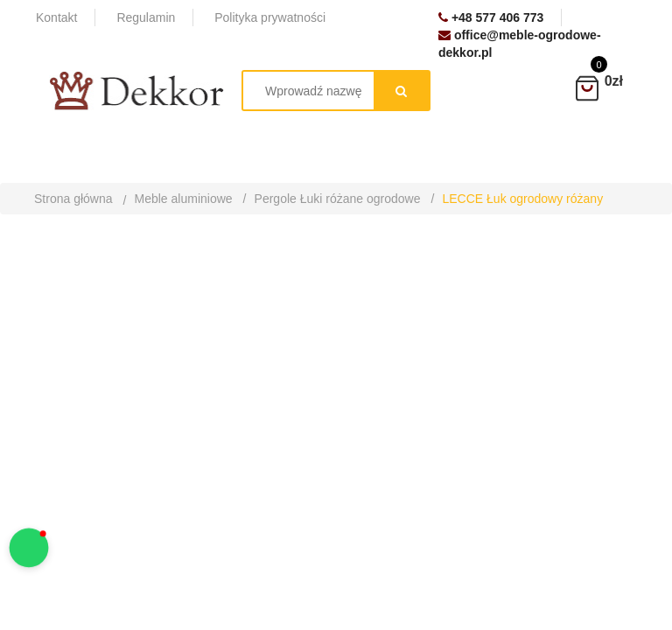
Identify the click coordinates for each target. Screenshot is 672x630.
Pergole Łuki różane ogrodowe (338, 199)
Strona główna (73, 199)
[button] (29, 548)
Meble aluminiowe (184, 199)
